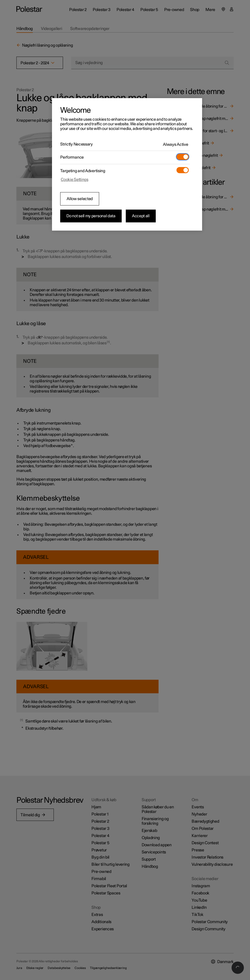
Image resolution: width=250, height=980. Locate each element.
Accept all (141, 216)
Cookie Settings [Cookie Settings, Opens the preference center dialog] (75, 180)
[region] (127, 164)
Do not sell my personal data (91, 216)
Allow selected (80, 199)
